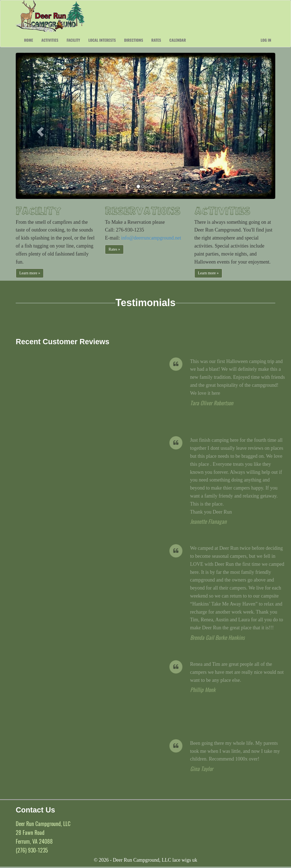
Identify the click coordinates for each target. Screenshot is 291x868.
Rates (156, 40)
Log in (266, 40)
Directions (133, 40)
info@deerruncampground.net (151, 238)
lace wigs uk (185, 860)
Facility (73, 40)
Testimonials (145, 303)
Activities (50, 40)
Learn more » (30, 273)
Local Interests (102, 40)
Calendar (178, 40)
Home (29, 40)
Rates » (114, 249)
